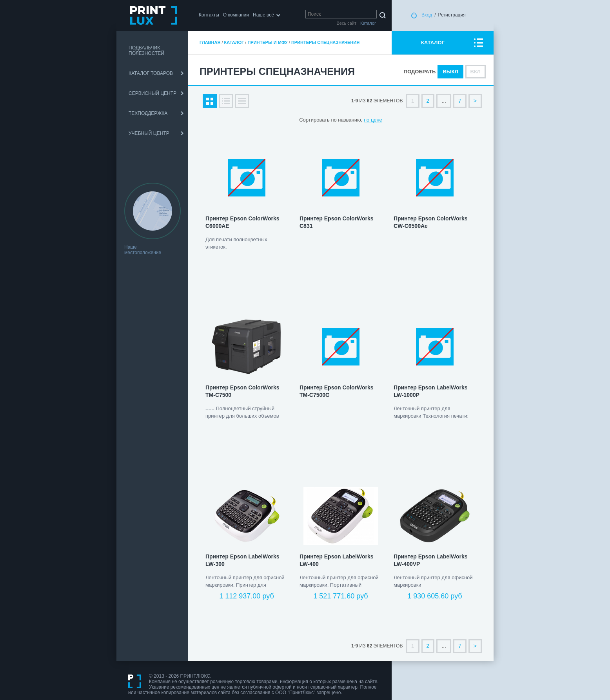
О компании (236, 15)
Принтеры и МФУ (267, 42)
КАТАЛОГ (433, 43)
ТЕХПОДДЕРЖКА (148, 113)
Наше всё (263, 15)
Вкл (476, 72)
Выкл (450, 72)
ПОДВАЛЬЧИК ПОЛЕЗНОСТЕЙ (146, 51)
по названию (346, 120)
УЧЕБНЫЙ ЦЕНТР (149, 133)
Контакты (209, 15)
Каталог (234, 42)
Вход (427, 15)
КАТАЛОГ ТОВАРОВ (151, 73)
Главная (210, 42)
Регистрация (452, 15)
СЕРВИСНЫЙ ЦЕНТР (152, 93)
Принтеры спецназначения (325, 42)
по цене (373, 120)
